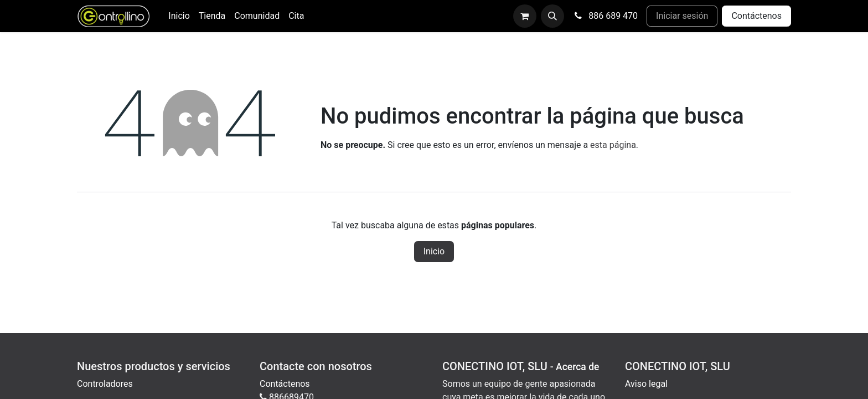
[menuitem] (179, 16)
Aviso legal (646, 384)
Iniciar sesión (682, 16)
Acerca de (577, 367)
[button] (552, 16)
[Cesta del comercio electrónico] (525, 16)
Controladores (105, 384)
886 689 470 (605, 16)
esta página (613, 145)
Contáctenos (756, 16)
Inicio (434, 251)
